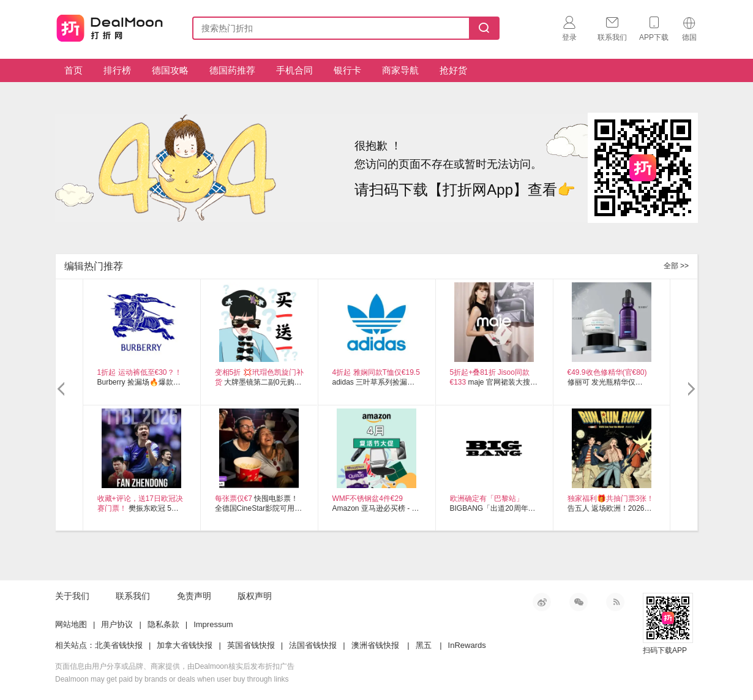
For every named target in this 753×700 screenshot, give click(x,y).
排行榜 (117, 70)
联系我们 (133, 596)
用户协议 (117, 624)
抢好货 (453, 70)
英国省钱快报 (251, 645)
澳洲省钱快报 (375, 645)
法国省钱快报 (313, 645)
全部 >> (676, 266)
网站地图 (71, 624)
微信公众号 (579, 602)
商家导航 (400, 70)
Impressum (213, 624)
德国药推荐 (232, 70)
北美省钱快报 (119, 645)
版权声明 (255, 596)
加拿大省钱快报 (185, 645)
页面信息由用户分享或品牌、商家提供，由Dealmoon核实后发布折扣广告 (175, 666)
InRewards (467, 645)
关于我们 (72, 596)
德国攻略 (170, 70)
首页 (73, 70)
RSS (615, 602)
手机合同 (294, 70)
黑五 (424, 645)
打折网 (110, 26)
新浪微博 (542, 602)
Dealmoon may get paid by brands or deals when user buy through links (172, 679)
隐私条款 (163, 624)
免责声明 (194, 596)
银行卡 (347, 70)
